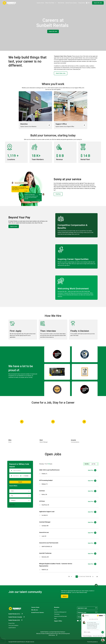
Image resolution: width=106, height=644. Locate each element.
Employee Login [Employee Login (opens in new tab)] (87, 612)
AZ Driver (42, 491)
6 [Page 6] (84, 577)
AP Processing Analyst (46, 480)
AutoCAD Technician (45, 553)
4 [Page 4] (82, 577)
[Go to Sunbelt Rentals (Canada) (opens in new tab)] (17, 617)
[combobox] (16, 476)
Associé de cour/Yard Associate (49, 543)
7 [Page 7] (86, 577)
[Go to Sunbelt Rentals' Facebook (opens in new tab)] (80, 621)
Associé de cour (44, 532)
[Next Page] (93, 577)
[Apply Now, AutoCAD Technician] (92, 554)
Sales (55, 619)
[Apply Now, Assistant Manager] (92, 522)
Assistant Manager (45, 522)
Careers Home (40, 3)
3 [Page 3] (80, 577)
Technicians (57, 614)
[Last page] (97, 577)
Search (20, 482)
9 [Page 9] (88, 577)
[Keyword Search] (21, 471)
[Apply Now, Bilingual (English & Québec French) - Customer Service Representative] (92, 564)
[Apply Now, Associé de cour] (92, 533)
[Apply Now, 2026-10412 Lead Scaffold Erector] (92, 470)
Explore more (14, 226)
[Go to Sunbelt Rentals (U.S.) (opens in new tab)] (16, 614)
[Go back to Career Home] (9, 3)
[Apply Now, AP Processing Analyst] (92, 481)
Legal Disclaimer (12, 628)
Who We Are (61, 3)
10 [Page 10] (90, 577)
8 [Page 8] (87, 577)
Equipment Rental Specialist (60, 616)
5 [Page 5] (83, 577)
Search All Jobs (98, 3)
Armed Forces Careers (71, 3)
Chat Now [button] (58, 194)
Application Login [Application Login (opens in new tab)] (87, 608)
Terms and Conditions (13, 625)
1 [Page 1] (77, 577)
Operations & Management (60, 612)
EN (89, 3)
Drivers (56, 610)
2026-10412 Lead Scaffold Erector (49, 470)
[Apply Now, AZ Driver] (92, 491)
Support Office (58, 621)
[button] (21, 476)
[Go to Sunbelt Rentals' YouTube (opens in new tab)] (78, 621)
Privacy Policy (11, 623)
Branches (57, 607)
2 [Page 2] (79, 577)
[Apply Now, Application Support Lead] (92, 512)
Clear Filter (12, 505)
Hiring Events (82, 3)
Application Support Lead (47, 512)
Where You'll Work (51, 3)
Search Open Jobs (61, 73)
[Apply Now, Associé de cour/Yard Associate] (92, 543)
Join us (65, 596)
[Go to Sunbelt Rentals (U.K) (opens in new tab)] (16, 620)
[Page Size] (69, 577)
